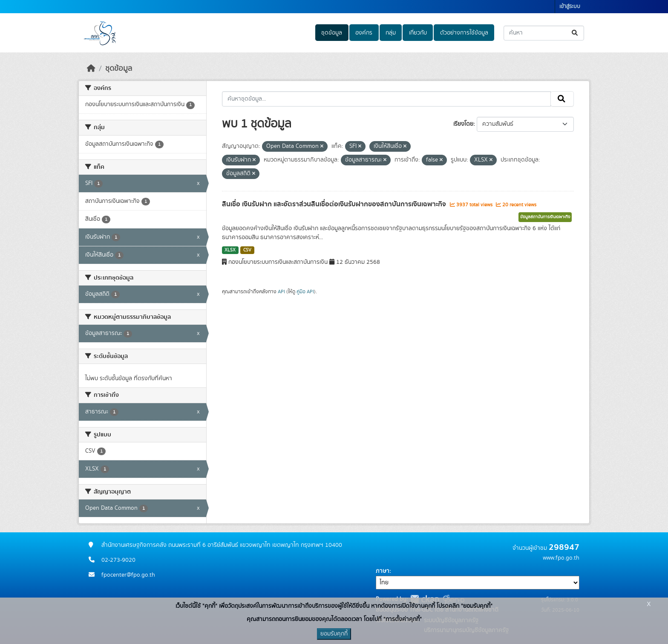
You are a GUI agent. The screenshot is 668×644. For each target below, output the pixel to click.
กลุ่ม (391, 33)
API (281, 292)
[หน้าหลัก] (91, 69)
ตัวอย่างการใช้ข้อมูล (464, 33)
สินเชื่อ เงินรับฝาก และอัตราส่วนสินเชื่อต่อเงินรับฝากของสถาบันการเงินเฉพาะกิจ (335, 204)
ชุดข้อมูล (332, 33)
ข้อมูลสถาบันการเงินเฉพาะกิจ (545, 217)
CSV (247, 250)
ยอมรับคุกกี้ (334, 634)
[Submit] (575, 33)
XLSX (230, 250)
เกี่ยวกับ (418, 33)
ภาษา (383, 571)
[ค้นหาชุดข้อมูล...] (544, 33)
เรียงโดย (463, 124)
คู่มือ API (305, 292)
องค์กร (364, 33)
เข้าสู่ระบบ (570, 7)
